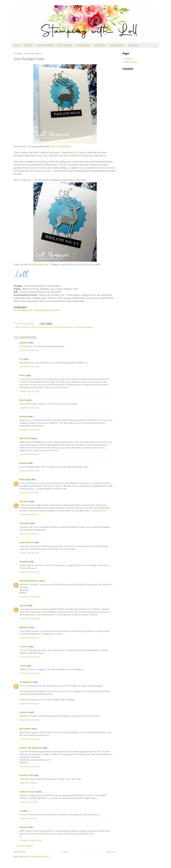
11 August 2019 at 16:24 (30, 840)
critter (33, 327)
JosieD (23, 606)
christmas (25, 327)
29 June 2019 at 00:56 (30, 597)
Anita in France (28, 792)
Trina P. (24, 647)
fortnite (24, 502)
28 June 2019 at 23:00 (30, 572)
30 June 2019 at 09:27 (30, 673)
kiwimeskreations (29, 581)
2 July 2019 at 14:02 (28, 819)
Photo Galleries (65, 45)
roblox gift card (99, 511)
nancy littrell (26, 543)
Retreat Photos (117, 45)
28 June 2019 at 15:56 (29, 391)
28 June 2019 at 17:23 (29, 471)
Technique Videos (45, 45)
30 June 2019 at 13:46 (29, 739)
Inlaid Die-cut (70, 327)
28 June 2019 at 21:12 (29, 515)
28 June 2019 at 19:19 (29, 493)
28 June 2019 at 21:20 (29, 534)
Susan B (24, 562)
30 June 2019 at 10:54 (29, 720)
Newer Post (20, 852)
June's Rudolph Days (61, 147)
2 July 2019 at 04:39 (29, 802)
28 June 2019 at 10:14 (29, 350)
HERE (77, 153)
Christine (24, 523)
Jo (21, 811)
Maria (23, 400)
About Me (133, 45)
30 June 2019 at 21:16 (29, 767)
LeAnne (23, 343)
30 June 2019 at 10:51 (29, 704)
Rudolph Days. (42, 265)
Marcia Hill (25, 439)
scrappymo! (26, 682)
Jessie (17, 45)
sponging (89, 327)
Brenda (23, 417)
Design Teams (83, 45)
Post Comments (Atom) (38, 857)
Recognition (100, 45)
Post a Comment (25, 846)
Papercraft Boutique (31, 748)
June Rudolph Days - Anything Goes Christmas (37, 310)
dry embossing (42, 327)
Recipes (129, 59)
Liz (21, 359)
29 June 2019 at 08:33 (30, 638)
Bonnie (23, 463)
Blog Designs (131, 62)
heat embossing (56, 327)
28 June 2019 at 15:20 (29, 367)
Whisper (24, 628)
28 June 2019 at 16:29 (29, 454)
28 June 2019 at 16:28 (29, 430)
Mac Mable (25, 729)
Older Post (111, 852)
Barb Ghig (25, 480)
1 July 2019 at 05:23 (28, 783)
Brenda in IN (26, 775)
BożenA (23, 827)
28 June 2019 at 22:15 (29, 553)
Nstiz (22, 376)
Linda (22, 666)
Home (66, 852)
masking (80, 327)
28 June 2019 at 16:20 (29, 408)
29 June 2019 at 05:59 (30, 619)
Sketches (28, 45)
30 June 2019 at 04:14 (30, 657)
